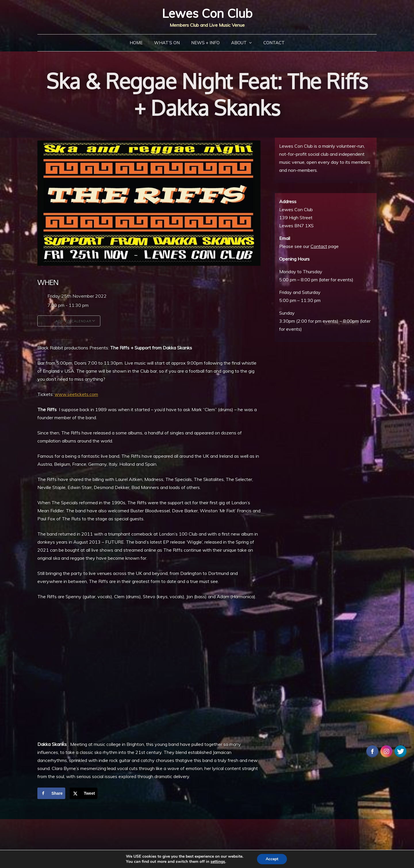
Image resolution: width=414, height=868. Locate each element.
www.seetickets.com (76, 394)
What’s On (167, 43)
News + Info (205, 43)
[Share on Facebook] (51, 793)
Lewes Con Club (207, 13)
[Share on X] (84, 793)
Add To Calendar (69, 321)
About (239, 43)
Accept (272, 859)
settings (218, 862)
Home (136, 43)
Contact (274, 43)
